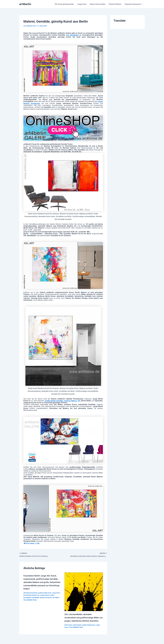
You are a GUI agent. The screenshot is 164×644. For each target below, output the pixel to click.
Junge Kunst (82, 4)
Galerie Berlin (78, 628)
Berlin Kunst (69, 628)
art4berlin (25, 4)
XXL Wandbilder (72, 35)
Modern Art (36, 595)
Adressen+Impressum (134, 4)
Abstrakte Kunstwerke (31, 592)
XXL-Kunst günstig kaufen (64, 4)
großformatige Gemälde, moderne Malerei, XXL (67, 401)
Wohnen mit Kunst (46, 597)
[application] (142, 4)
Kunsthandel (28, 595)
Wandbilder (36, 597)
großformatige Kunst (45, 592)
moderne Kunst (45, 595)
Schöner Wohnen (115, 4)
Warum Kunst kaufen (98, 4)
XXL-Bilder (57, 597)
